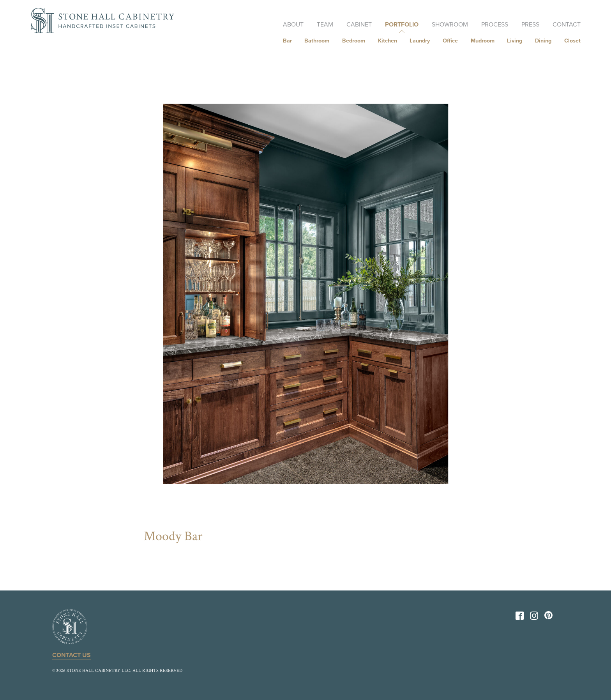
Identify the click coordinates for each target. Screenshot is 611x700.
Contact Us (72, 655)
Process (495, 25)
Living (515, 41)
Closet (572, 41)
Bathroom (317, 41)
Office (450, 41)
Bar (287, 41)
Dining (543, 41)
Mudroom (483, 41)
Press (530, 25)
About (293, 25)
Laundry (420, 41)
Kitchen (388, 41)
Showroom (450, 25)
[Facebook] (520, 617)
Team (325, 25)
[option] (305, 294)
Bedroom (354, 41)
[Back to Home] (102, 20)
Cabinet (359, 25)
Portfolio (402, 25)
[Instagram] (534, 617)
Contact (567, 25)
